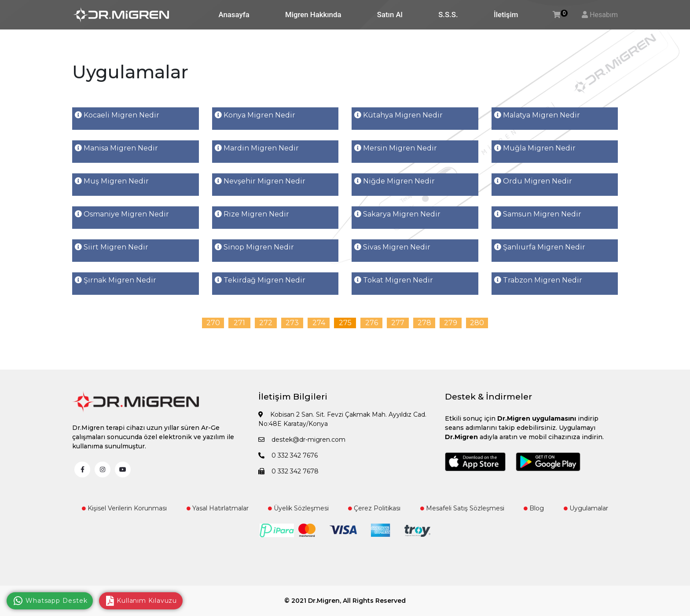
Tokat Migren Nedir (394, 280)
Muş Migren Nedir (112, 181)
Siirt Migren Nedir (112, 247)
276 (372, 323)
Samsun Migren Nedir (538, 214)
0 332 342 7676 (288, 455)
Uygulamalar (586, 508)
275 (345, 323)
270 (213, 323)
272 (266, 323)
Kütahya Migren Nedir (398, 115)
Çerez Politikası (374, 508)
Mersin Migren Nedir (396, 148)
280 (477, 323)
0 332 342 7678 (288, 471)
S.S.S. (448, 15)
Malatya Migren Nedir (537, 115)
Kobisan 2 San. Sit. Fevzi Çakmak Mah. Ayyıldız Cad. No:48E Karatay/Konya (342, 419)
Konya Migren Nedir (255, 115)
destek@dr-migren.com (302, 440)
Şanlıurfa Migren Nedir (540, 247)
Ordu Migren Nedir (533, 181)
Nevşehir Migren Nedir (260, 181)
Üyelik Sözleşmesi (298, 508)
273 (292, 323)
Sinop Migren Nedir (254, 247)
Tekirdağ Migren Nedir (260, 280)
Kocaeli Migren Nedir (117, 115)
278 (424, 323)
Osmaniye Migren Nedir (122, 214)
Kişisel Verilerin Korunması (124, 508)
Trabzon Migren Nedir (538, 280)
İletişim (506, 15)
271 (239, 323)
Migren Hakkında (313, 15)
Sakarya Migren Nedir (397, 214)
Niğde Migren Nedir (395, 181)
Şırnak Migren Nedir (116, 280)
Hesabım (604, 15)
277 (398, 323)
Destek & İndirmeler (488, 397)
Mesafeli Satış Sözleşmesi (462, 508)
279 (451, 323)
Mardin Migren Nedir (257, 148)
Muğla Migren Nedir (535, 148)
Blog (534, 508)
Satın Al (390, 15)
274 (319, 323)
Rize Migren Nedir (252, 214)
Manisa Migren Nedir (116, 148)
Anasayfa (234, 15)
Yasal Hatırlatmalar (218, 508)
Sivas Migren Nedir (392, 247)
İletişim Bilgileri (293, 397)
